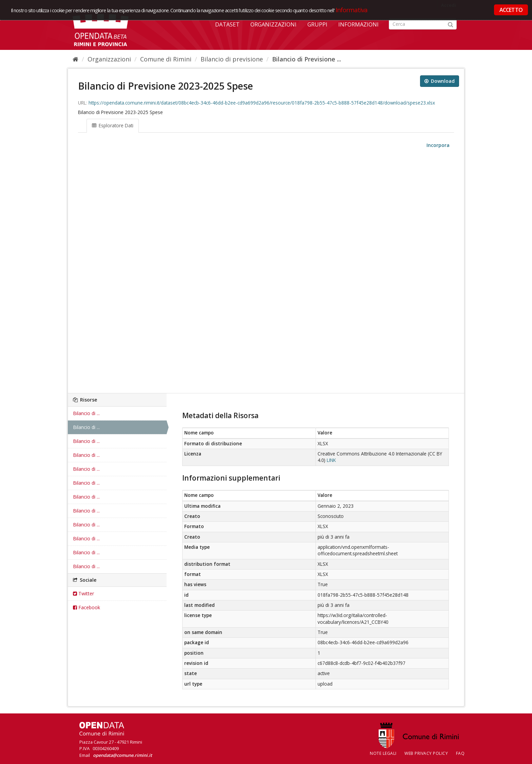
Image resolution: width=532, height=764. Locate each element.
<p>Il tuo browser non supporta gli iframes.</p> (266, 271)
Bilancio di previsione (232, 59)
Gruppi (317, 24)
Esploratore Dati (113, 126)
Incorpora (437, 145)
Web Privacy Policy (426, 753)
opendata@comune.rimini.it (122, 755)
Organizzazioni (273, 24)
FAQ (460, 753)
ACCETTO (511, 10)
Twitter (83, 593)
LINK (331, 460)
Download (440, 81)
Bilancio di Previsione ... (307, 59)
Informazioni (358, 24)
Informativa (352, 10)
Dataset (227, 24)
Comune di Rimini (166, 59)
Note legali (383, 753)
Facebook (87, 607)
